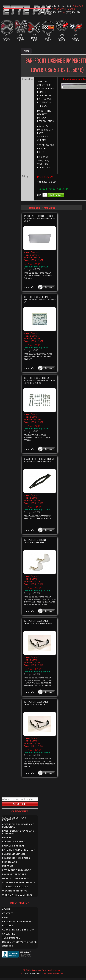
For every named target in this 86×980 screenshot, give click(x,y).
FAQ (5, 917)
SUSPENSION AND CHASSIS (18, 883)
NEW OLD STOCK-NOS (15, 878)
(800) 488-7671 (55, 12)
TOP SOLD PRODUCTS (15, 887)
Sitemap (57, 970)
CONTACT (8, 913)
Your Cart (67, 6)
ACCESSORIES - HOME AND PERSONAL (18, 826)
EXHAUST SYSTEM (13, 846)
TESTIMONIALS (11, 938)
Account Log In (53, 6)
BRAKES (7, 838)
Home (26, 51)
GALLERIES (9, 934)
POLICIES (8, 926)
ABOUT (6, 909)
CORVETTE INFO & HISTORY (18, 930)
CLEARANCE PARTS (13, 842)
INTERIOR (8, 866)
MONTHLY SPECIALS (14, 874)
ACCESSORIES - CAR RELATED (14, 819)
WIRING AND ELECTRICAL (17, 895)
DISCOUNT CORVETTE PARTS (19, 942)
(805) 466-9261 (74, 12)
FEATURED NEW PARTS (16, 858)
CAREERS (8, 946)
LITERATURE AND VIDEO (17, 870)
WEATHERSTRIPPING (15, 891)
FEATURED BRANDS (14, 854)
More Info (29, 287)
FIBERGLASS (9, 862)
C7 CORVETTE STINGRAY (17, 922)
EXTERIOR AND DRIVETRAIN (19, 850)
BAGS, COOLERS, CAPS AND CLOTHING (18, 832)
